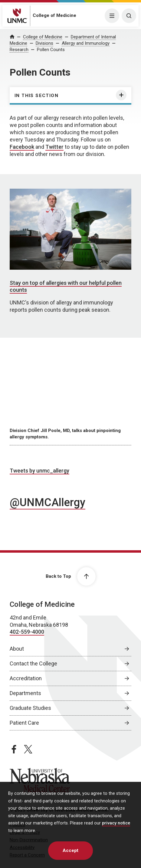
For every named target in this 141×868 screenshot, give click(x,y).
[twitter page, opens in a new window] (28, 749)
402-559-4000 (27, 632)
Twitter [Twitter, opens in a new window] (54, 147)
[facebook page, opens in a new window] (14, 749)
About (17, 649)
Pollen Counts (51, 50)
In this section (36, 96)
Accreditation (26, 678)
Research (19, 50)
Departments (25, 693)
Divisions (44, 43)
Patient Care (24, 723)
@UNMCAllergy (48, 502)
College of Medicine (54, 15)
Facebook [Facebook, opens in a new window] (22, 147)
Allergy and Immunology (86, 43)
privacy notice (116, 823)
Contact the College (33, 663)
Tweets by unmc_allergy (39, 471)
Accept (70, 850)
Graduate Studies (30, 708)
